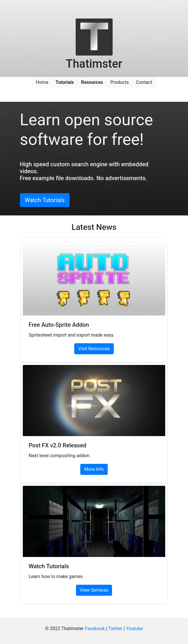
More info (94, 469)
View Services (94, 590)
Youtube (134, 629)
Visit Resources (94, 349)
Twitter (115, 629)
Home (42, 82)
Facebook (95, 629)
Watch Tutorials (45, 200)
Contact (144, 82)
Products (120, 82)
